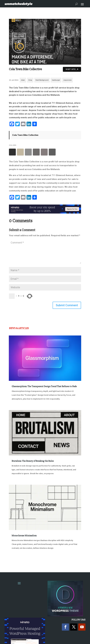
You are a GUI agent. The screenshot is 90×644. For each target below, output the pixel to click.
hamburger (56, 80)
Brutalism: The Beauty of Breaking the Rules (33, 461)
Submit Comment (67, 305)
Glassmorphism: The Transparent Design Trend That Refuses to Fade (44, 386)
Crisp (30, 80)
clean (23, 80)
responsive (67, 80)
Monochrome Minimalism (24, 536)
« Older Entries (18, 559)
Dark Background (42, 80)
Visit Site (72, 69)
